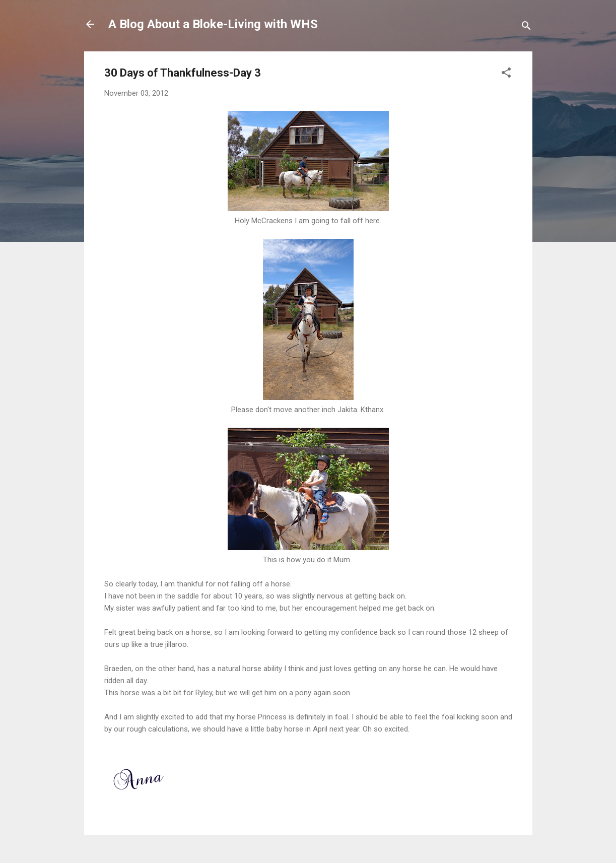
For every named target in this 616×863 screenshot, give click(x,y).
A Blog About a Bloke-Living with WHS (213, 24)
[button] (506, 74)
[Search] (526, 27)
